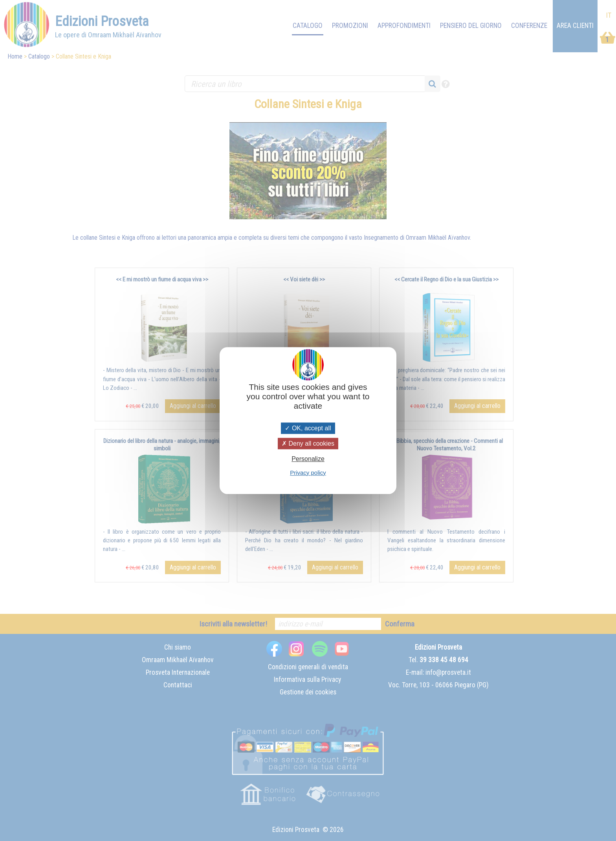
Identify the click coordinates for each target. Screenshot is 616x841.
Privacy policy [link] (308, 473)
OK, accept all (308, 428)
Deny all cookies (308, 443)
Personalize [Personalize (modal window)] (308, 459)
